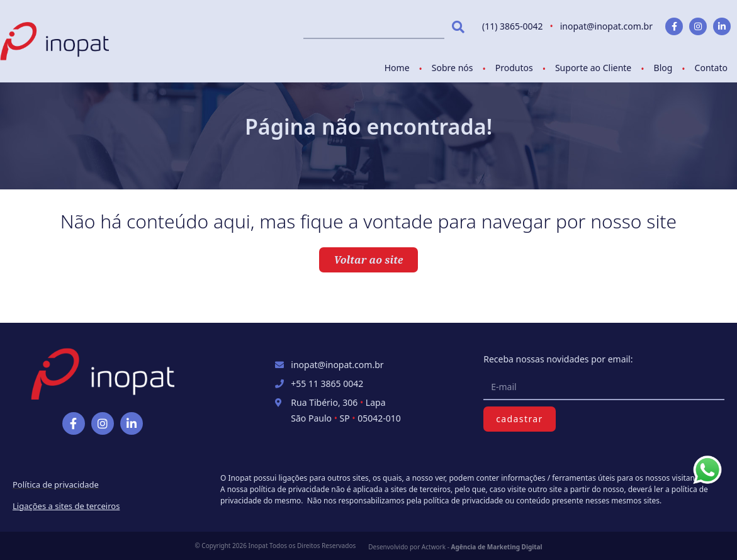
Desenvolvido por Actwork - (455, 547)
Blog (663, 68)
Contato (711, 68)
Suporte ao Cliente (593, 68)
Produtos (514, 68)
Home (397, 68)
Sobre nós (453, 68)
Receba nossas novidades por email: (558, 359)
